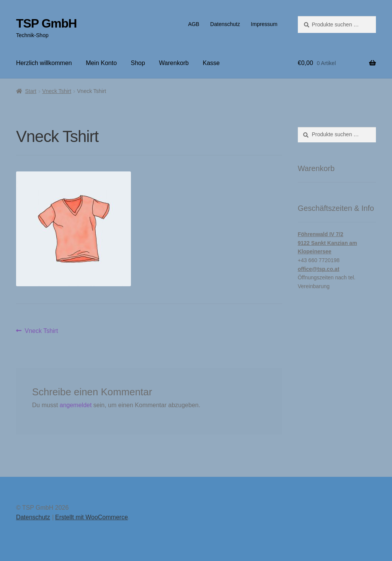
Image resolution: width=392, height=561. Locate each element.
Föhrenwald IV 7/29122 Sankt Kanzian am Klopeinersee (327, 243)
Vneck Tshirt (57, 91)
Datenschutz (225, 24)
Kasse (211, 63)
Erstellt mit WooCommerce (91, 517)
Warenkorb (174, 63)
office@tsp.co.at (319, 269)
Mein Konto (101, 63)
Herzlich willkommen (44, 63)
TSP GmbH (47, 23)
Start (31, 91)
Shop (138, 63)
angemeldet (76, 405)
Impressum (264, 24)
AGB (194, 24)
